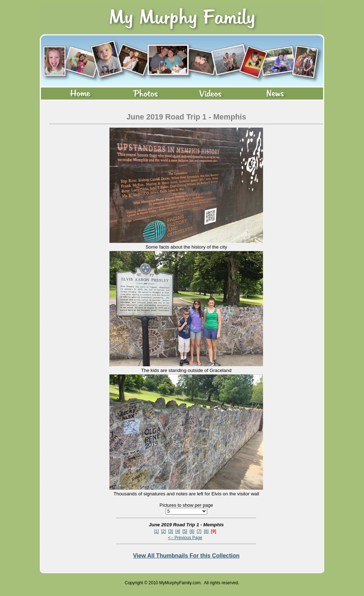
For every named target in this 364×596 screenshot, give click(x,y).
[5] (185, 531)
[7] (199, 531)
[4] (178, 531)
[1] (156, 531)
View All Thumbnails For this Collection (186, 556)
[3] (170, 531)
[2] (163, 531)
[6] (192, 531)
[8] (206, 531)
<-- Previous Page (185, 538)
